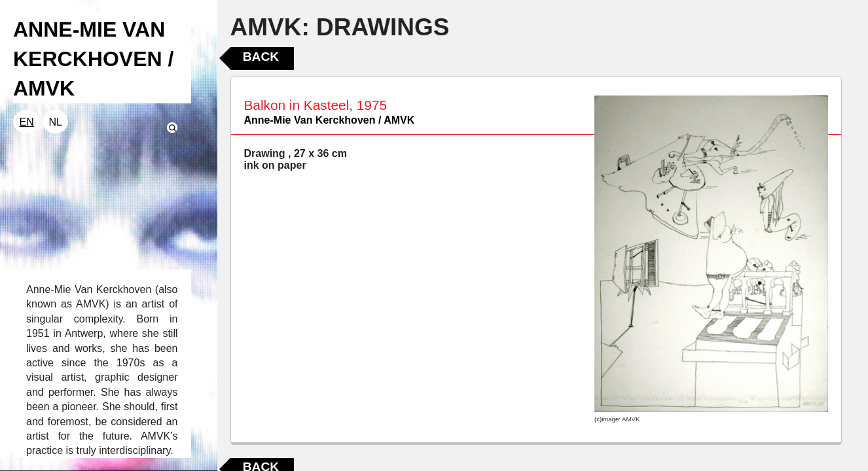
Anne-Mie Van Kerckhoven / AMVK (330, 120)
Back (261, 57)
